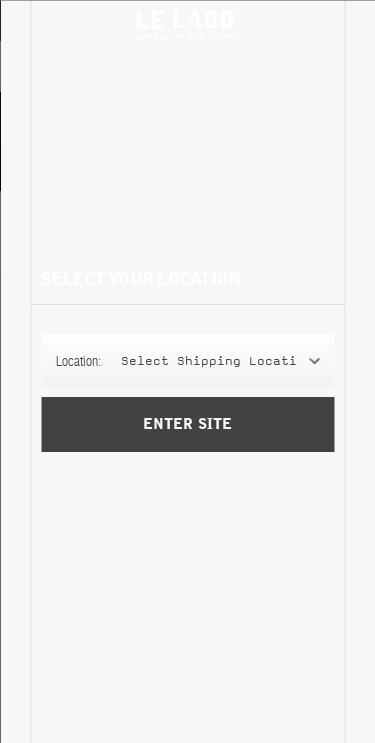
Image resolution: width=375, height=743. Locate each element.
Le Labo (188, 25)
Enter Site (187, 424)
